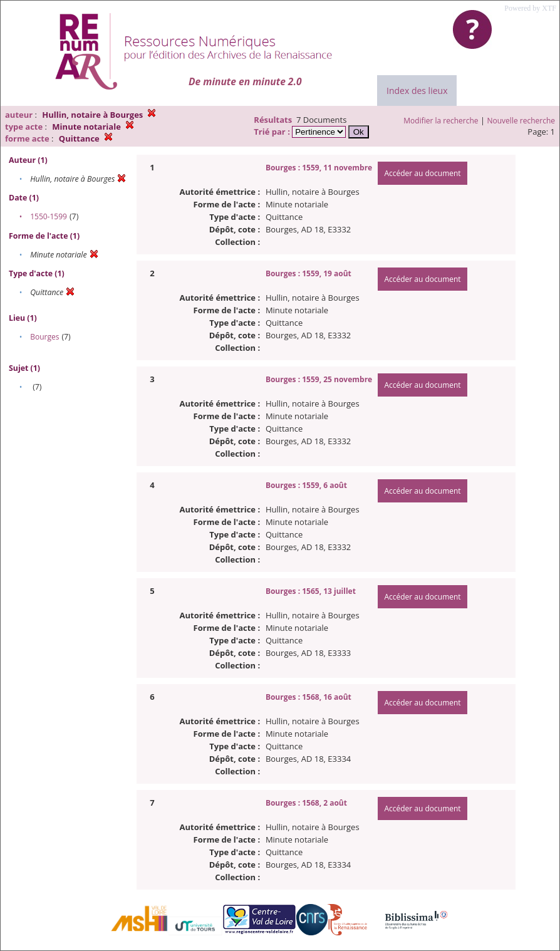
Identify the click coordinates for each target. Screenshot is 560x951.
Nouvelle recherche (521, 121)
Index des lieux (417, 91)
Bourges (44, 337)
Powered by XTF (530, 8)
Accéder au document (422, 173)
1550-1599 (49, 216)
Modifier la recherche (441, 121)
